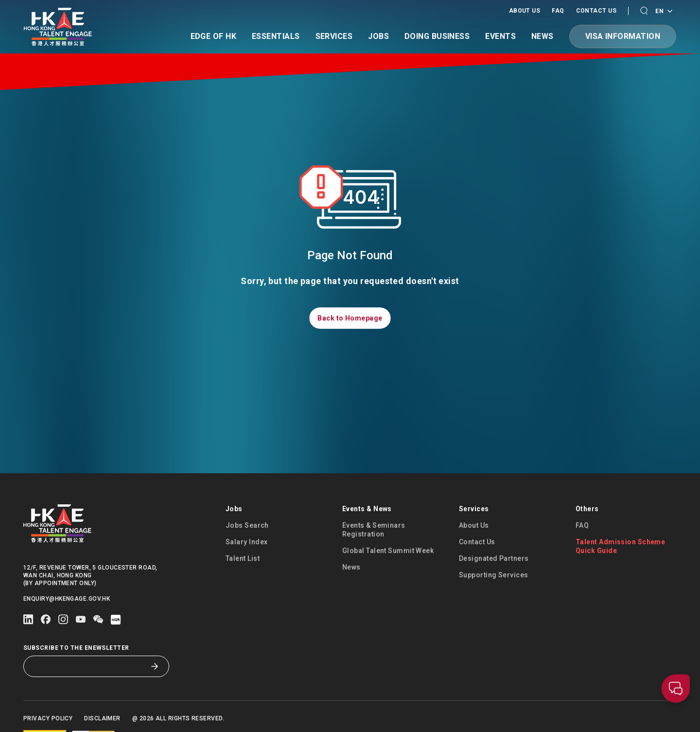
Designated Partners (494, 558)
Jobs (378, 37)
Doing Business (437, 37)
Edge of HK (214, 37)
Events (500, 37)
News (542, 37)
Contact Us (596, 11)
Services (334, 37)
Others (587, 509)
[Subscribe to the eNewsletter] (89, 666)
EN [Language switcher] (664, 12)
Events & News (367, 509)
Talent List (243, 558)
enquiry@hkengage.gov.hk (67, 599)
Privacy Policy (48, 718)
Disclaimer (102, 718)
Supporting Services (494, 575)
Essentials (276, 37)
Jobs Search (247, 525)
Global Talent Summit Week (388, 551)
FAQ (558, 11)
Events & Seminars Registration (374, 530)
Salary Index (246, 542)
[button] (644, 11)
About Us (525, 11)
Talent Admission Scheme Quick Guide (620, 546)
